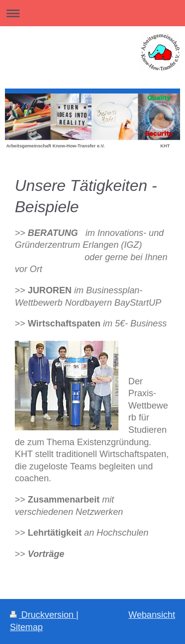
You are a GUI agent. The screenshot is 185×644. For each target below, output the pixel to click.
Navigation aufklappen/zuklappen (92, 13)
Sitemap (26, 627)
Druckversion (43, 615)
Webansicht (152, 615)
